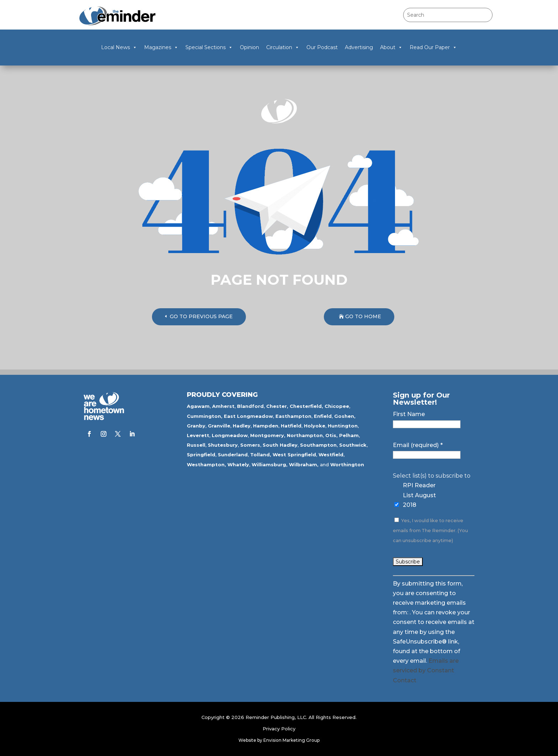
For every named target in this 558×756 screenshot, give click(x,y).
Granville (219, 426)
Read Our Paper (433, 48)
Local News (119, 48)
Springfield (201, 455)
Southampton (318, 445)
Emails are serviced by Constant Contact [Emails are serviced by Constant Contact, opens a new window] (426, 670)
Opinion (249, 47)
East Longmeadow (248, 416)
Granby (196, 426)
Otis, (331, 435)
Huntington (343, 426)
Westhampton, (206, 464)
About (391, 48)
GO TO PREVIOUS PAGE (201, 316)
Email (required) (418, 445)
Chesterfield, (306, 406)
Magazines (161, 48)
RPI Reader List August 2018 (419, 495)
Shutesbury (223, 445)
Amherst (223, 406)
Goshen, (345, 416)
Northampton (305, 435)
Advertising (359, 47)
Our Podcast (322, 47)
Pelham (349, 435)
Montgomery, (268, 435)
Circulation (283, 48)
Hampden (266, 426)
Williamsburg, (270, 464)
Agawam (198, 406)
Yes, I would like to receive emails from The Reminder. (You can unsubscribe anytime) (430, 531)
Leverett (198, 435)
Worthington (347, 464)
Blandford (250, 406)
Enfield (323, 416)
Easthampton (293, 416)
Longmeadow (230, 435)
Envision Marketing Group (291, 740)
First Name (409, 414)
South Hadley (280, 445)
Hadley (242, 426)
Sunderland (233, 455)
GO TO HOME (363, 316)
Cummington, (205, 416)
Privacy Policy (279, 729)
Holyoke (315, 426)
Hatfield (291, 426)
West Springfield (294, 455)
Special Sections (209, 48)
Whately (238, 464)
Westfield (331, 455)
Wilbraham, (304, 464)
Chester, (277, 406)
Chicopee (337, 406)
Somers (250, 445)
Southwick (353, 445)
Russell (196, 445)
